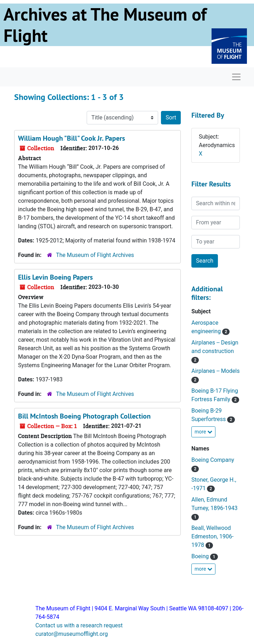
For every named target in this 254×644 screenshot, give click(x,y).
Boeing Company (213, 460)
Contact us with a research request (79, 625)
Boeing (201, 556)
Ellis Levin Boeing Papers (55, 277)
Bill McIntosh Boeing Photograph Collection (84, 416)
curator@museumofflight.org (72, 634)
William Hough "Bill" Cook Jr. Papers (71, 138)
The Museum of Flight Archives (95, 255)
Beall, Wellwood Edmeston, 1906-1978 (212, 536)
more (203, 432)
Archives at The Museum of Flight (105, 25)
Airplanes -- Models (215, 371)
